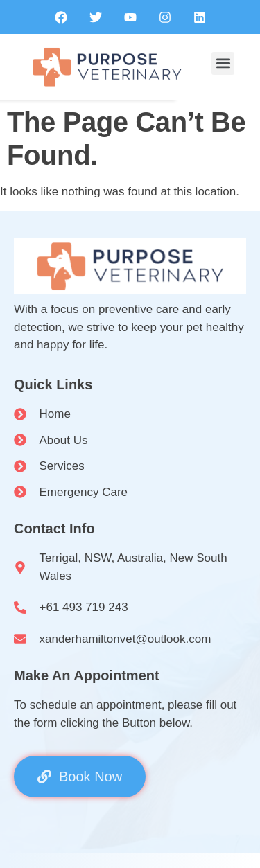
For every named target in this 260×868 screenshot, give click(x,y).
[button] (223, 63)
